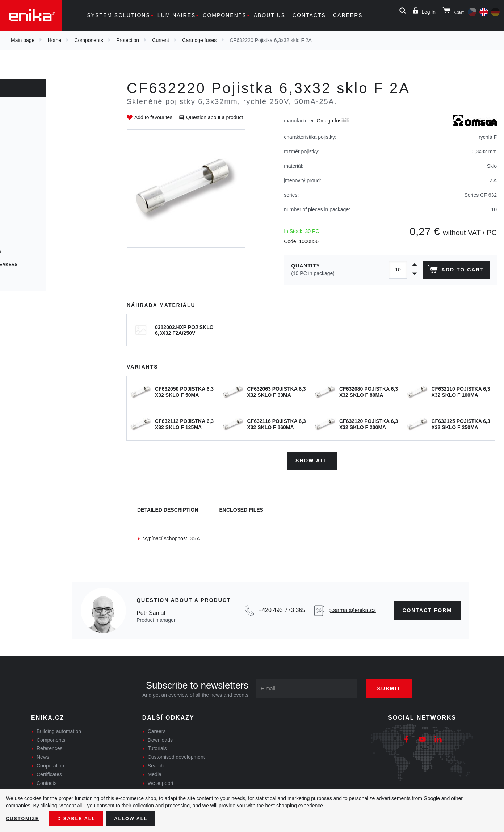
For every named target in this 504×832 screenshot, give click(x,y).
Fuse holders (31, 147)
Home (54, 40)
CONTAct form (427, 608)
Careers (348, 15)
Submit (396, 686)
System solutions (118, 15)
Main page (23, 40)
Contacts (309, 15)
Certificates (49, 772)
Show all (312, 458)
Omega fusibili (333, 121)
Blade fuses (30, 238)
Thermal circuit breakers (47, 265)
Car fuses (27, 225)
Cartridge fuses (199, 40)
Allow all (138, 818)
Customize (24, 818)
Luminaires (177, 15)
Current (161, 40)
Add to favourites (153, 117)
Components (224, 15)
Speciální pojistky (37, 278)
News (43, 755)
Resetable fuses (35, 186)
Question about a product (215, 117)
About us (270, 15)
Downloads (160, 738)
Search (156, 764)
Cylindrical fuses (37, 173)
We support (161, 781)
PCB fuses (27, 199)
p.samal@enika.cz (352, 608)
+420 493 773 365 (282, 608)
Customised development (176, 755)
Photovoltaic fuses (39, 251)
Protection (128, 40)
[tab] (168, 508)
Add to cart (455, 271)
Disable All (81, 818)
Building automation (59, 729)
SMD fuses (27, 212)
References (50, 746)
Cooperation (50, 764)
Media (155, 772)
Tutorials (157, 746)
